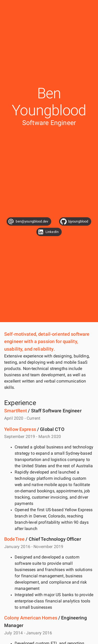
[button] (29, 221)
